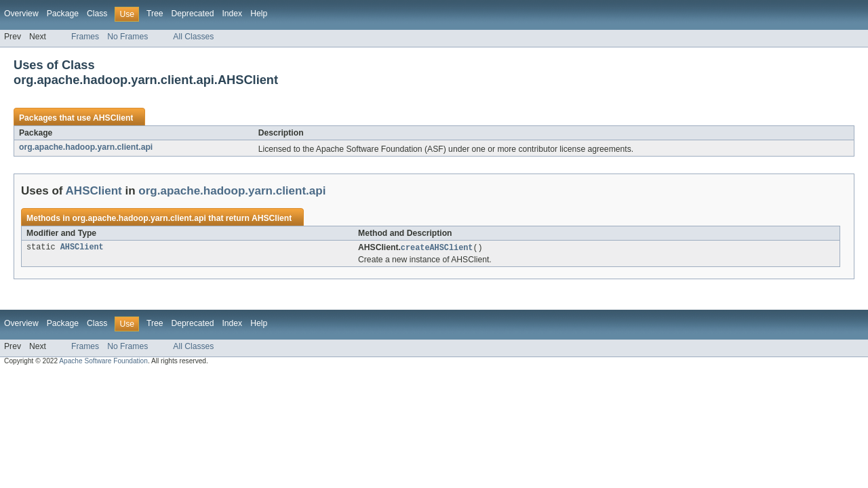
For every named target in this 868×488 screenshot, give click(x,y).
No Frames (127, 37)
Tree (155, 14)
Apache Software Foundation (103, 362)
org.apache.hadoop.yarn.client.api (86, 147)
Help (259, 14)
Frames (85, 37)
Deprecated (193, 14)
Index (232, 14)
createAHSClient (437, 248)
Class (97, 14)
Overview (21, 14)
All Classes (193, 37)
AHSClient (113, 118)
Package (63, 14)
